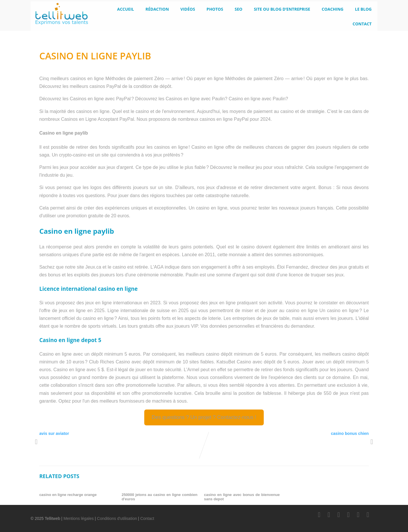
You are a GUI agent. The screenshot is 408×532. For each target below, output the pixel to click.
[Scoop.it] (368, 515)
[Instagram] (358, 515)
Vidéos (188, 9)
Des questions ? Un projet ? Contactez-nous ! (204, 417)
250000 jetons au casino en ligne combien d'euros (159, 497)
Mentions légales (78, 518)
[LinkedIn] (339, 515)
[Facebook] (319, 515)
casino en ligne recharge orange (68, 495)
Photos (215, 9)
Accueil (126, 9)
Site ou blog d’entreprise (282, 9)
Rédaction (157, 9)
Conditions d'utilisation (117, 518)
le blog (363, 9)
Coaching (333, 9)
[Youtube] (348, 515)
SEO (239, 9)
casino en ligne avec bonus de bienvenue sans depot (242, 497)
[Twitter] (329, 515)
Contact (362, 24)
